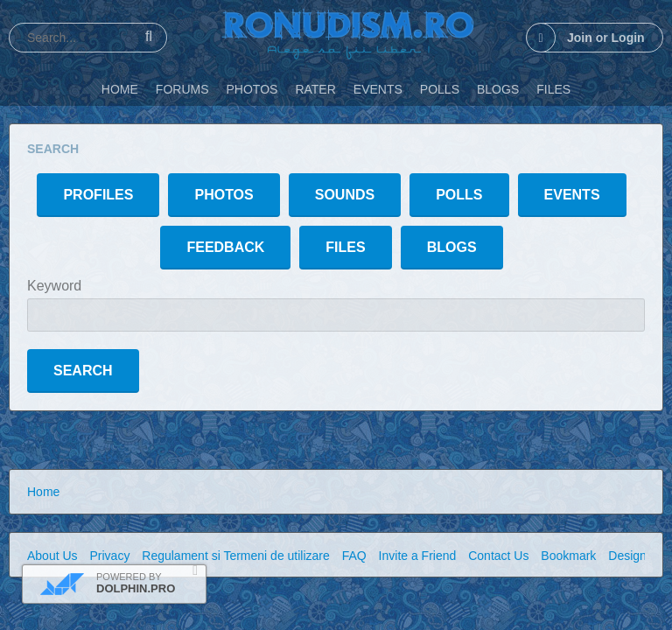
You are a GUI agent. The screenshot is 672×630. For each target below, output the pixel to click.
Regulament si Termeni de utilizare (236, 556)
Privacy (109, 556)
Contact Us (498, 556)
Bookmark (568, 556)
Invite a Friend (418, 556)
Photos (224, 195)
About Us (52, 556)
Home (43, 492)
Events (572, 195)
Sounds (345, 195)
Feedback (225, 247)
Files (345, 247)
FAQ (354, 556)
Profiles (98, 195)
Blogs (452, 247)
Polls (459, 195)
